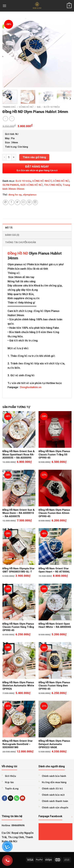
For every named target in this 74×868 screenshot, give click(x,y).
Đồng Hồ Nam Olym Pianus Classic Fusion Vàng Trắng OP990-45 (18, 627)
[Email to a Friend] (23, 202)
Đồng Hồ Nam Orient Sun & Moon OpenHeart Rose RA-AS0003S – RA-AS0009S (19, 454)
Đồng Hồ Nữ (18, 253)
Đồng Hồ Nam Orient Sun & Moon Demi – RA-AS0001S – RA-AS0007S (19, 513)
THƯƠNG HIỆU (53, 185)
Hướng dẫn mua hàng (54, 782)
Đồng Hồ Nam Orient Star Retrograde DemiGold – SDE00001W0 (18, 744)
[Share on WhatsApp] (6, 202)
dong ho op (15, 195)
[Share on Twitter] (17, 202)
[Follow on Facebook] (5, 798)
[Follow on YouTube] (22, 798)
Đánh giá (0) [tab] (12, 235)
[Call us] (17, 798)
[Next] (70, 99)
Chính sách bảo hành (54, 776)
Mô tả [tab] (9, 228)
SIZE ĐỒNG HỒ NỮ (31, 185)
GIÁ (39, 107)
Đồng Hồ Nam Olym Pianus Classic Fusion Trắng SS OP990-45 (54, 454)
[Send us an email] (11, 798)
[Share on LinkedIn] (35, 202)
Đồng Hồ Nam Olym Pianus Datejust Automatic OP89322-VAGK (54, 744)
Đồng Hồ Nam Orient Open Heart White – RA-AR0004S (55, 625)
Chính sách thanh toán (55, 801)
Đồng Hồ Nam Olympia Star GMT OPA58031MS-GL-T (19, 570)
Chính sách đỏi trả (52, 789)
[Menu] (4, 6)
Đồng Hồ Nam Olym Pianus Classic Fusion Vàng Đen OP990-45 (54, 686)
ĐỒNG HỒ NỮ (26, 107)
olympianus (30, 195)
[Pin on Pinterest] (29, 202)
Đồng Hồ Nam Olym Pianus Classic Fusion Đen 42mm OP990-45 (54, 513)
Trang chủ (9, 107)
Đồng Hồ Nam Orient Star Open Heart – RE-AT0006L (54, 570)
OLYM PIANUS (11, 185)
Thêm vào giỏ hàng (34, 157)
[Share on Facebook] (11, 202)
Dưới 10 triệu (52, 107)
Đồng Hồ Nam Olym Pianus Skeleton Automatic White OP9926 (18, 686)
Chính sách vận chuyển (55, 808)
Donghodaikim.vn (31, 387)
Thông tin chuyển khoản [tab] (21, 242)
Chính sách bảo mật (53, 795)
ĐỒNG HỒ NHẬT (42, 181)
